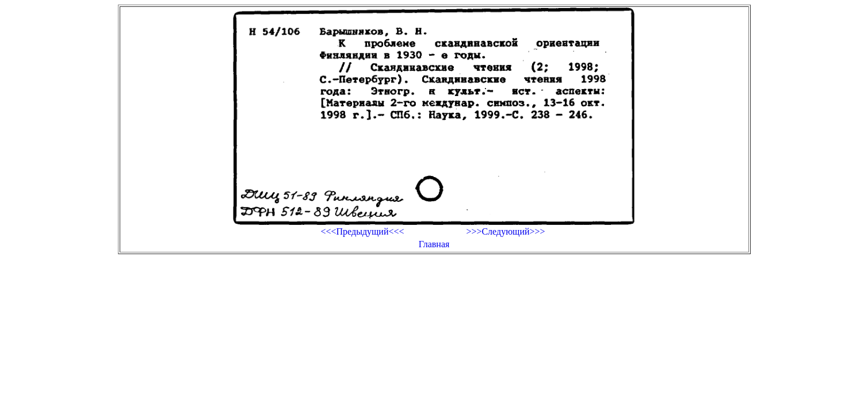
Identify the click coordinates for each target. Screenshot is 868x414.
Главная (434, 244)
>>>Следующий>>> (505, 231)
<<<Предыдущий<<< (362, 231)
